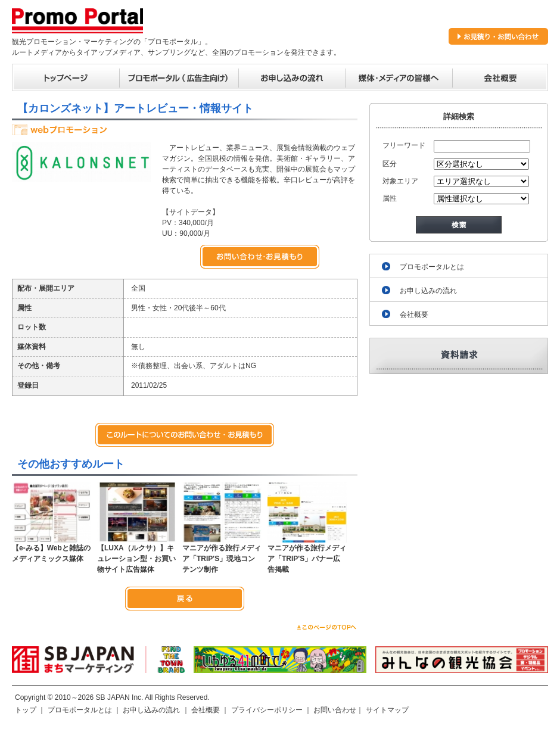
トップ (26, 710)
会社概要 (414, 314)
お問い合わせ (335, 710)
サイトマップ (387, 710)
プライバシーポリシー (267, 710)
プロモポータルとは (432, 267)
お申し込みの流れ (428, 291)
